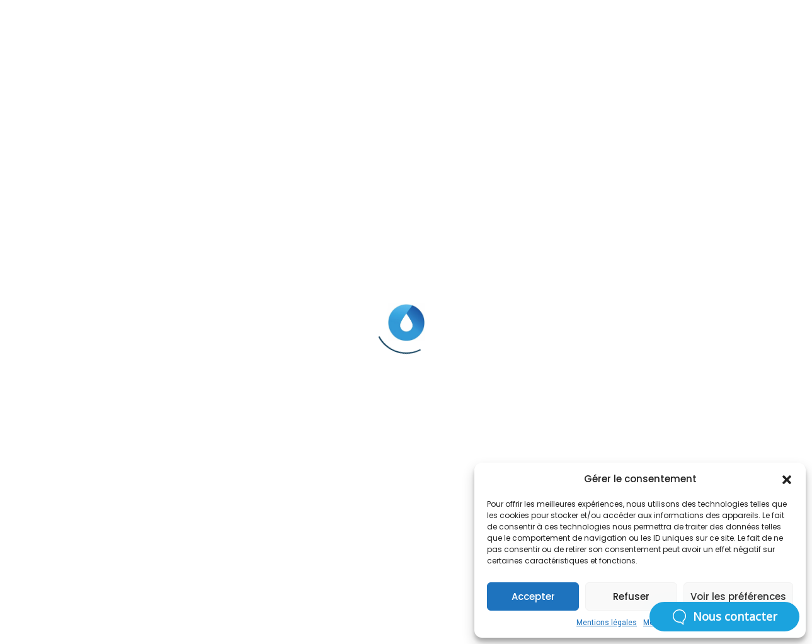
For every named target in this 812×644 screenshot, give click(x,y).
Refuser (631, 596)
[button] (787, 479)
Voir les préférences (738, 596)
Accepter (533, 596)
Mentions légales (607, 623)
